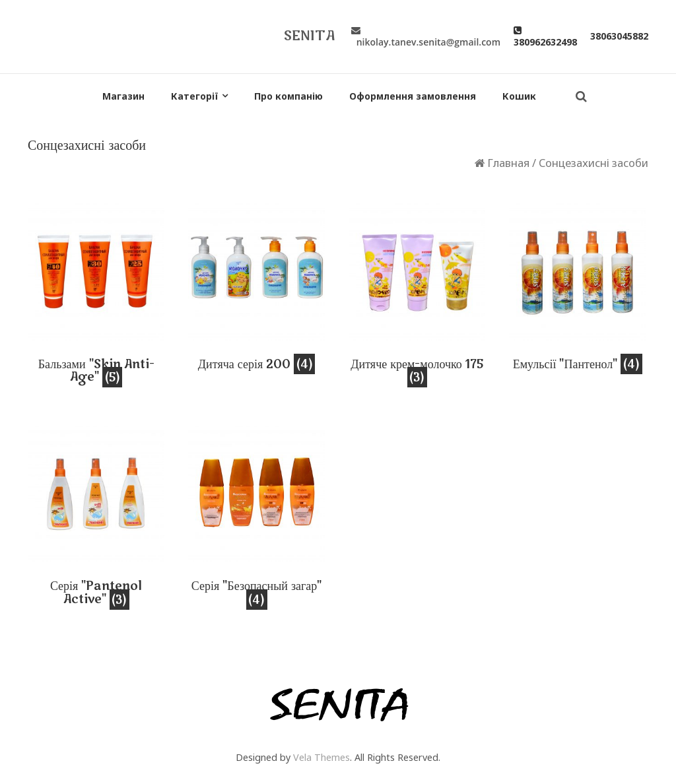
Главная (508, 163)
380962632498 (545, 36)
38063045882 (619, 36)
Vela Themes (321, 757)
